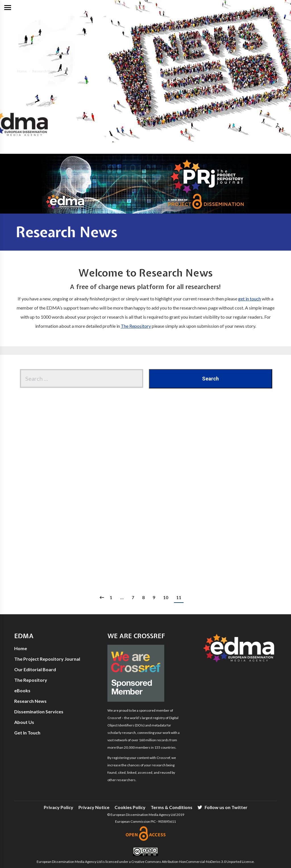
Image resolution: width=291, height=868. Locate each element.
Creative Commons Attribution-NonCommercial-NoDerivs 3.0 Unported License (193, 862)
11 (179, 597)
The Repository (136, 326)
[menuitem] (59, 807)
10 (166, 597)
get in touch (250, 299)
